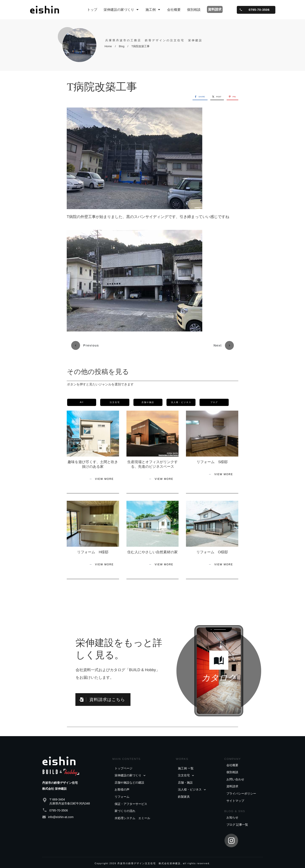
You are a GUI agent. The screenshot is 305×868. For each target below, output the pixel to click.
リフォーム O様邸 (212, 544)
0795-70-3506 (59, 802)
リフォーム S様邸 (212, 454)
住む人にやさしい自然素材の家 (152, 544)
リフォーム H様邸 (93, 544)
